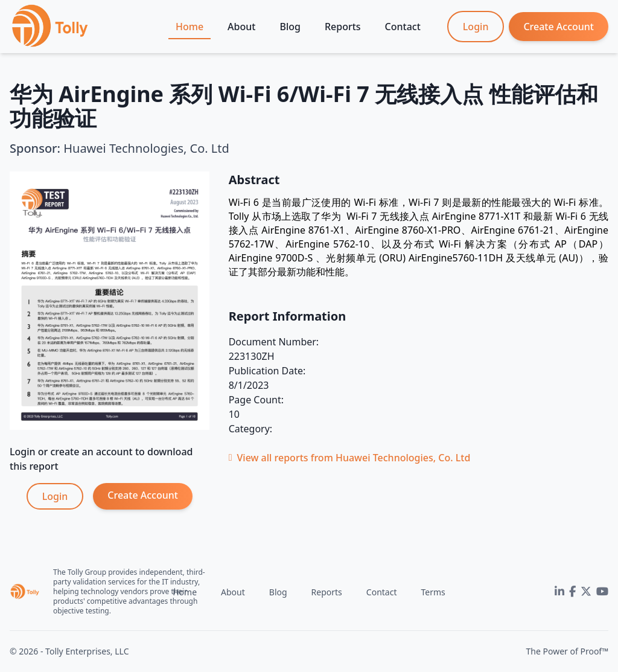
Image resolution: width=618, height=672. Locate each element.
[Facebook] (572, 592)
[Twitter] (586, 592)
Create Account (559, 27)
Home (190, 27)
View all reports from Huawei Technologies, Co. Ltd (350, 458)
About (241, 27)
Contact (403, 27)
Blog (290, 27)
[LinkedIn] (559, 592)
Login (476, 27)
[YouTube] (602, 592)
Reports (343, 27)
